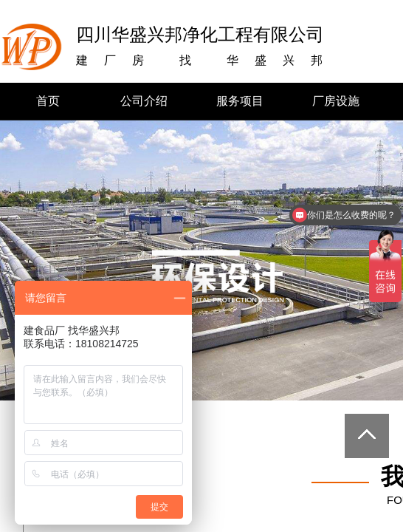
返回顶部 (367, 436)
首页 (48, 101)
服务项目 (240, 101)
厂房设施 (336, 101)
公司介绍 (144, 101)
